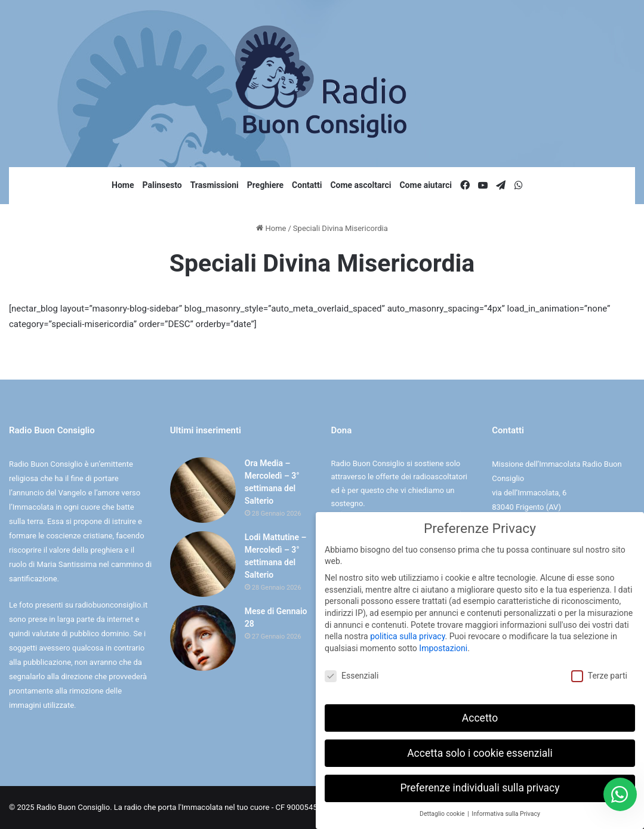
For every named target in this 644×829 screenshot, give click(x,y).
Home (123, 185)
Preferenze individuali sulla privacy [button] (480, 787)
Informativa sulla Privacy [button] (506, 813)
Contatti (307, 185)
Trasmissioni (215, 185)
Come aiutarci (426, 185)
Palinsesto (162, 185)
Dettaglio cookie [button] (443, 813)
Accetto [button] (480, 717)
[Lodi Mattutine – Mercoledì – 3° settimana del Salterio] (203, 564)
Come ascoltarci (360, 185)
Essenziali (352, 675)
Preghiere (265, 185)
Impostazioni (443, 648)
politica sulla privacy (407, 636)
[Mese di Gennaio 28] (203, 638)
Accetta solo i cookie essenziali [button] (480, 752)
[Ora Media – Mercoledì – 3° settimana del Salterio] (203, 490)
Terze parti (599, 675)
